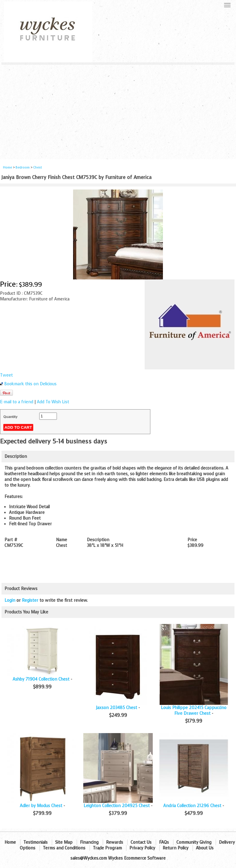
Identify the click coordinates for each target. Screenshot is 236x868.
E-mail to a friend (17, 402)
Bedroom (23, 167)
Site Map (64, 842)
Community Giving (194, 842)
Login (10, 600)
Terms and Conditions (64, 848)
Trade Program (107, 848)
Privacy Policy (142, 848)
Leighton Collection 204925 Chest (117, 806)
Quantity (10, 417)
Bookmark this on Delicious (30, 384)
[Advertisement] (118, 110)
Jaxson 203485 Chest (117, 708)
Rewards (115, 842)
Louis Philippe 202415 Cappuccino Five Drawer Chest (194, 711)
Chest (38, 167)
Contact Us (141, 842)
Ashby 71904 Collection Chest (41, 679)
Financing (89, 842)
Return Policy (176, 848)
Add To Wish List (53, 402)
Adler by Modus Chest (41, 806)
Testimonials (35, 842)
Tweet (6, 375)
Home (7, 167)
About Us (205, 848)
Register (30, 600)
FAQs (164, 842)
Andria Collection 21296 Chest (192, 806)
